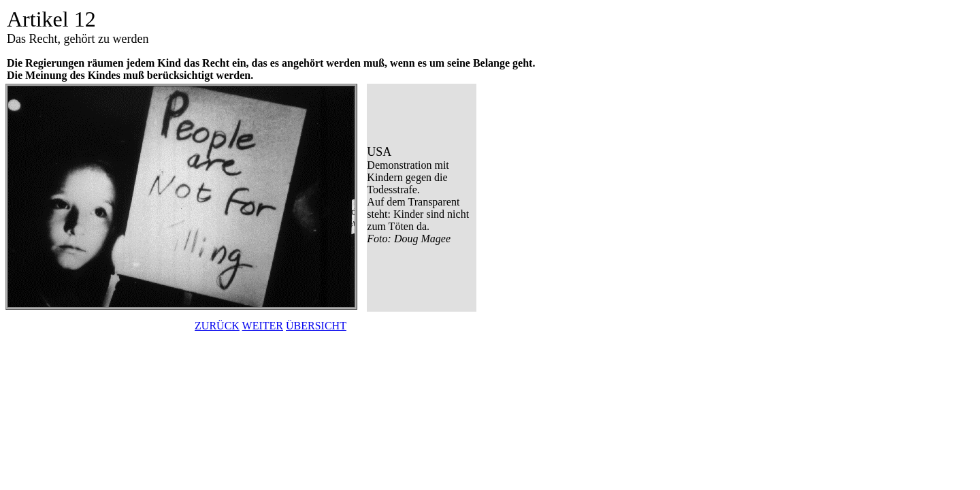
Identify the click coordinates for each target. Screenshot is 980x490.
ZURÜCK (217, 326)
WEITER (263, 326)
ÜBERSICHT (316, 326)
